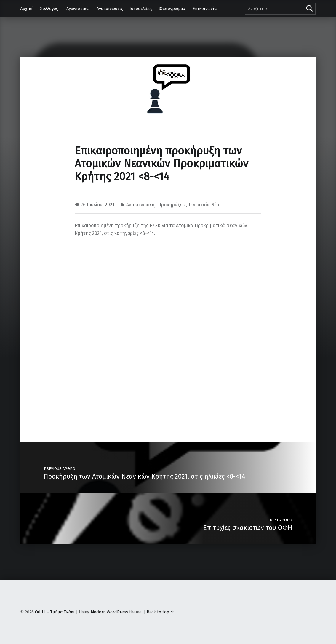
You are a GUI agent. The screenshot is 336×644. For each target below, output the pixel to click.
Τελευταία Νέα (204, 205)
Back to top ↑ (160, 612)
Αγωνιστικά (77, 9)
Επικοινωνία (205, 9)
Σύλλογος (49, 9)
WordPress (117, 612)
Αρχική (27, 9)
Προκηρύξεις (172, 205)
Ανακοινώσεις (110, 9)
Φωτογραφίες (172, 9)
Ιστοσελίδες (141, 9)
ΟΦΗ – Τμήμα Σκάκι (55, 612)
